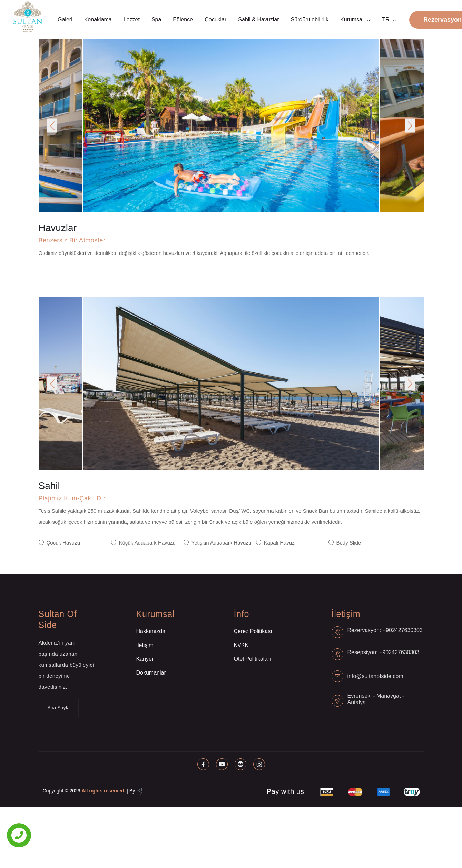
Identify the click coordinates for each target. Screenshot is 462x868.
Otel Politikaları (253, 659)
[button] (52, 126)
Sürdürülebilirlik (310, 19)
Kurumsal (352, 19)
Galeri (65, 19)
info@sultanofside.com (375, 676)
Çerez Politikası (253, 631)
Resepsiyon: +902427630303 (384, 652)
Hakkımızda (151, 631)
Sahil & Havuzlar (258, 19)
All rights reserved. (104, 791)
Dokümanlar (151, 673)
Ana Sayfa (59, 708)
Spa (156, 19)
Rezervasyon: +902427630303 (385, 630)
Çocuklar (215, 19)
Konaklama (98, 19)
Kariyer (145, 659)
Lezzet (132, 19)
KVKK (241, 645)
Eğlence (183, 19)
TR (386, 19)
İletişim (145, 645)
